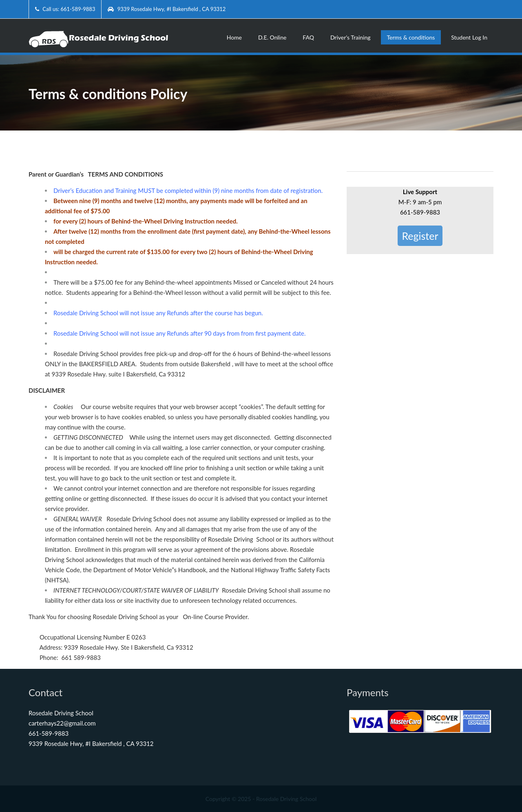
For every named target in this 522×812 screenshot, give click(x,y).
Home (234, 37)
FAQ (308, 37)
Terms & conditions (411, 37)
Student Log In (469, 37)
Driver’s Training (351, 37)
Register (420, 236)
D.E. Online (272, 37)
